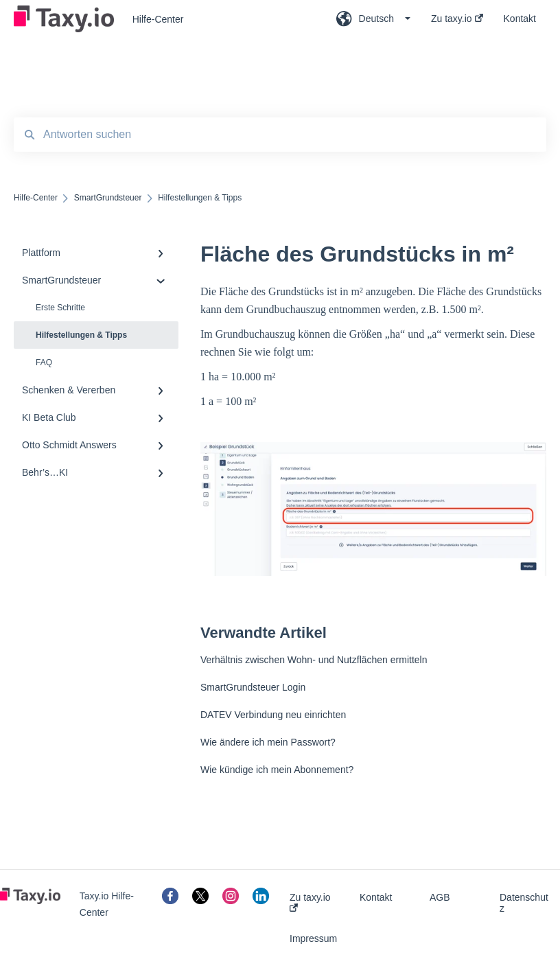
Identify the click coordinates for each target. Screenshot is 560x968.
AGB (440, 897)
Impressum (313, 938)
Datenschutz (524, 903)
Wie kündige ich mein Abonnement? (277, 770)
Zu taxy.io (310, 902)
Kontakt (376, 897)
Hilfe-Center (158, 19)
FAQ (44, 362)
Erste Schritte (60, 308)
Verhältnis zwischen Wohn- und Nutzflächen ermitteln (314, 660)
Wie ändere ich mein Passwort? (268, 742)
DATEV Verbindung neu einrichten (273, 715)
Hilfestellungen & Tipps (81, 335)
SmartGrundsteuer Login (253, 687)
